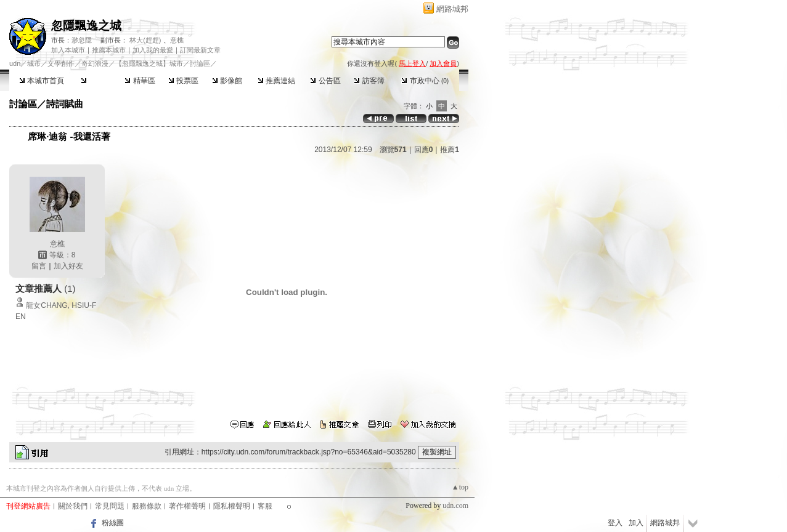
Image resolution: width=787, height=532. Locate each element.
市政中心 (425, 81)
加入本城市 (68, 50)
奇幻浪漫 (95, 63)
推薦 (450, 150)
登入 (615, 523)
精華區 (140, 81)
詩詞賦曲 (65, 104)
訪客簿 (369, 81)
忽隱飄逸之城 (86, 26)
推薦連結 (276, 81)
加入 (636, 523)
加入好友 (68, 266)
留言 (39, 266)
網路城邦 (452, 9)
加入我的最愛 (153, 50)
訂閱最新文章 (200, 50)
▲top (460, 487)
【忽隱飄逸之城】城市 (149, 63)
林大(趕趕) (145, 40)
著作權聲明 (187, 506)
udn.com (455, 506)
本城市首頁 (42, 81)
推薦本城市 (109, 50)
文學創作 (61, 63)
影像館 (227, 81)
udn (15, 63)
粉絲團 (113, 523)
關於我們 (73, 506)
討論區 (96, 81)
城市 (34, 63)
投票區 (183, 81)
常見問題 (110, 506)
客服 (265, 506)
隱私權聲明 (232, 506)
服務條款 (147, 506)
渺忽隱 (82, 40)
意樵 (177, 40)
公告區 (325, 81)
